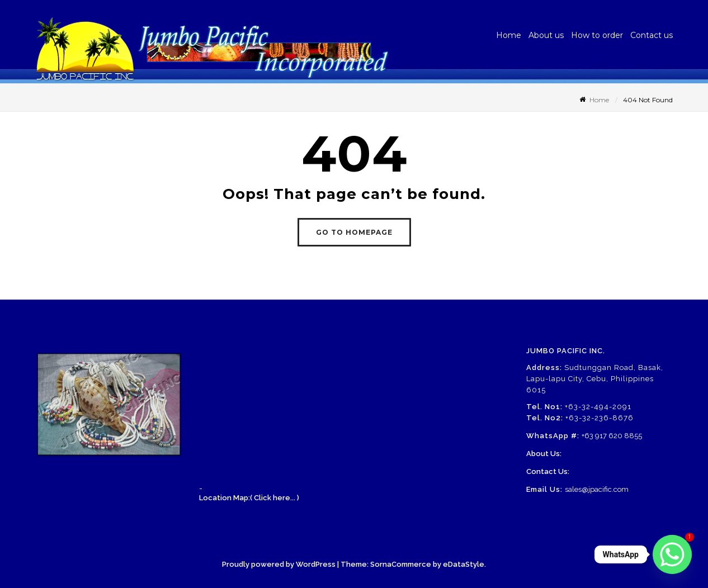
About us (546, 35)
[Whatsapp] (672, 554)
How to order (597, 35)
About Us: (544, 454)
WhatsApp (621, 554)
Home (509, 35)
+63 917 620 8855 (612, 436)
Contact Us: (548, 471)
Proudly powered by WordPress (279, 564)
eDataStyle (464, 564)
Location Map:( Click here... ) (249, 498)
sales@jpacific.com (597, 489)
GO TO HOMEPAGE (354, 232)
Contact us (652, 35)
